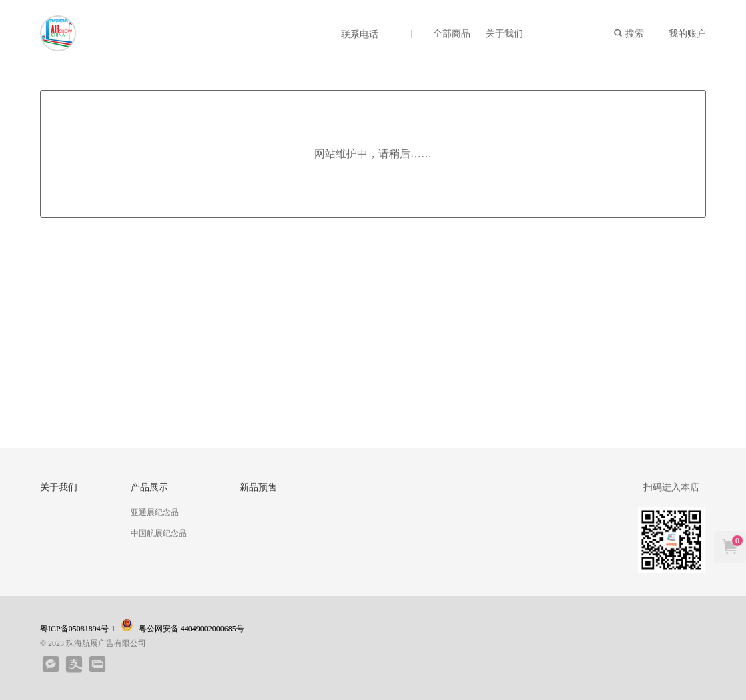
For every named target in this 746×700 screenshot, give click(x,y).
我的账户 (687, 34)
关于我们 (504, 34)
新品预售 (258, 487)
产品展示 (149, 487)
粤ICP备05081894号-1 (78, 629)
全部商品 (452, 34)
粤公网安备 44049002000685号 (185, 626)
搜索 (629, 34)
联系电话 (360, 34)
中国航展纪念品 (159, 533)
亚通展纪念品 (155, 512)
